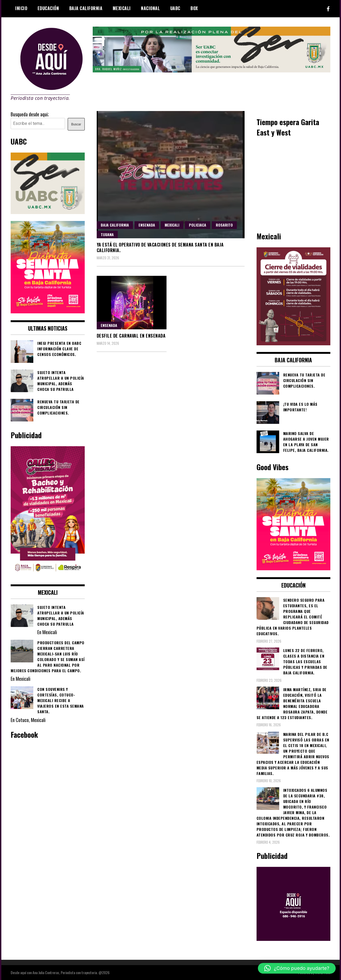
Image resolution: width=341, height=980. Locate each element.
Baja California (86, 8)
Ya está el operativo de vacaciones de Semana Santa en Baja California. (160, 247)
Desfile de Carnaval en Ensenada (131, 336)
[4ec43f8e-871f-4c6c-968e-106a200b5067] (212, 70)
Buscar (76, 124)
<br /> (294, 183)
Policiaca (198, 225)
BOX (194, 8)
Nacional (150, 8)
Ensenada (147, 225)
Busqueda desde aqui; (30, 114)
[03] (294, 939)
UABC (175, 8)
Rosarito (224, 225)
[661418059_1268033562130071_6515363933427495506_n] (294, 343)
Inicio (21, 8)
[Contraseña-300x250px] (48, 212)
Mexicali (122, 8)
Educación (48, 8)
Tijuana (107, 234)
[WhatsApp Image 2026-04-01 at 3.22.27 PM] (48, 311)
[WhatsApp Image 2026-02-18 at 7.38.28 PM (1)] (48, 575)
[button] (297, 968)
